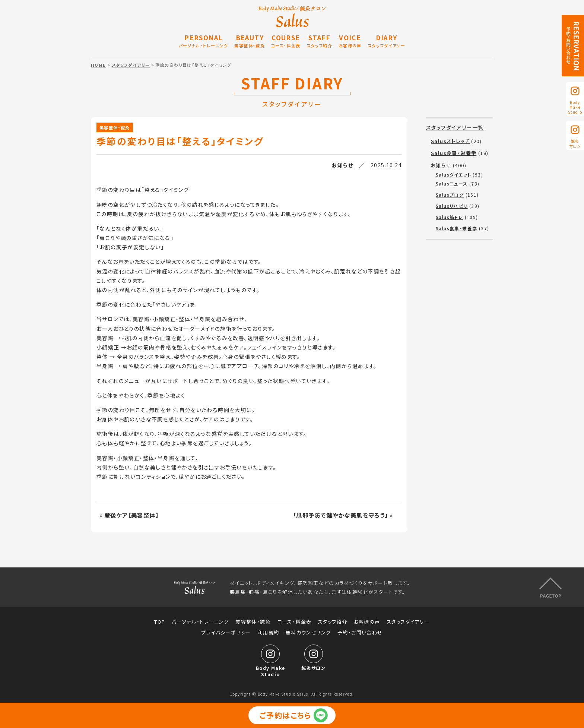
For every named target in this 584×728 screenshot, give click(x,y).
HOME (99, 65)
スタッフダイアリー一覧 (455, 127)
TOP (160, 622)
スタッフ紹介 (333, 622)
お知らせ (342, 165)
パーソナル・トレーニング (200, 622)
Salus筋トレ (449, 217)
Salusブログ (450, 195)
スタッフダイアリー (131, 65)
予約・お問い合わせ (360, 633)
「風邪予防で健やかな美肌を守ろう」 (341, 515)
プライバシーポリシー (226, 633)
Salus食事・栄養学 (454, 153)
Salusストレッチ (450, 141)
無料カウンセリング (308, 633)
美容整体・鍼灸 (115, 127)
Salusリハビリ (452, 206)
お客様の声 (367, 622)
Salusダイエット (453, 175)
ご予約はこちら (285, 715)
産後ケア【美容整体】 (131, 515)
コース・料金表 (295, 622)
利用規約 (269, 633)
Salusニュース (452, 183)
